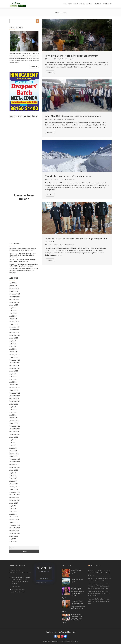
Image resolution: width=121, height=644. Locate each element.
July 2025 (13, 308)
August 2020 (14, 470)
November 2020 (15, 462)
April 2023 (13, 382)
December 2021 (15, 426)
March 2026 (13, 286)
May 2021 (13, 445)
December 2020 (15, 459)
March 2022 (13, 418)
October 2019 (14, 497)
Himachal (82, 4)
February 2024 (14, 354)
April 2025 (13, 316)
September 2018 (15, 533)
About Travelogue (77, 579)
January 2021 (14, 456)
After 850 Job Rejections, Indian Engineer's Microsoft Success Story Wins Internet (99, 594)
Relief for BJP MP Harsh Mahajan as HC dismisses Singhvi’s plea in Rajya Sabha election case (23, 255)
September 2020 (15, 467)
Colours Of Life (107, 4)
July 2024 (13, 341)
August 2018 (14, 536)
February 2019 (14, 519)
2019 (61, 13)
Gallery (76, 4)
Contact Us (90, 4)
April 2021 (13, 448)
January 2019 (14, 522)
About (70, 4)
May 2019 (13, 511)
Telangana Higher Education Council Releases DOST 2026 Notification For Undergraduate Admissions (99, 586)
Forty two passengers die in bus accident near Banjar (71, 56)
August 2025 (14, 305)
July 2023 (13, 374)
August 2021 (14, 437)
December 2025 (15, 294)
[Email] (24, 548)
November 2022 (15, 396)
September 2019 (15, 500)
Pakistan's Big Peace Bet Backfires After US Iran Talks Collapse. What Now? (99, 601)
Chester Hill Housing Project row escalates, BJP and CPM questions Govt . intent (23, 265)
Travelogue (98, 4)
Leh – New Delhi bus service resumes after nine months (73, 116)
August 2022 (14, 404)
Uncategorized (70, 59)
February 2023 (14, 387)
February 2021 (14, 453)
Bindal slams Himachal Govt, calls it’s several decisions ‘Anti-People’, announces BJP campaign (24, 270)
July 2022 (13, 407)
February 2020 (14, 486)
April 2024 (13, 349)
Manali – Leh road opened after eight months (68, 176)
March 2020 (13, 484)
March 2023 (13, 385)
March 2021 (13, 451)
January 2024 (14, 357)
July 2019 (13, 506)
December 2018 (15, 525)
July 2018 (13, 539)
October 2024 (14, 332)
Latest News (95, 565)
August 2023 (14, 371)
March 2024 (13, 352)
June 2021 (13, 442)
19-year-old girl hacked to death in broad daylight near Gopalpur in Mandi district (23, 250)
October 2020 (14, 464)
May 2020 (13, 478)
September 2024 (15, 335)
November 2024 (15, 330)
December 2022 (15, 393)
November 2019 (15, 495)
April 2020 (13, 481)
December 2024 (15, 327)
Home (65, 4)
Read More (50, 72)
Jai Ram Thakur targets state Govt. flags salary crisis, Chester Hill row (22, 260)
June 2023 (13, 376)
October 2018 (14, 530)
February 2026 (14, 288)
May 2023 (13, 379)
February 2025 (14, 321)
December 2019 (15, 492)
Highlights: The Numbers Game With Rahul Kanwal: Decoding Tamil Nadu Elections (99, 573)
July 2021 (13, 440)
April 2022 (13, 415)
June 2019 (13, 508)
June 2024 (13, 343)
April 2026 (13, 283)
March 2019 (13, 517)
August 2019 (14, 503)
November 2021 (15, 429)
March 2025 (13, 319)
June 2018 (13, 541)
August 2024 (14, 338)
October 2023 (14, 365)
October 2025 (14, 299)
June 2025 (13, 310)
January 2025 (14, 324)
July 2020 (13, 473)
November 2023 (15, 363)
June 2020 (13, 475)
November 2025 (15, 297)
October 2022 (14, 398)
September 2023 (15, 368)
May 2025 (13, 313)
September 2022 (15, 401)
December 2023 (15, 360)
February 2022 (14, 420)
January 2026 (14, 291)
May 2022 (13, 412)
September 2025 (15, 302)
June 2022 (13, 409)
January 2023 (14, 390)
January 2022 (14, 423)
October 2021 (14, 431)
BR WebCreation (72, 641)
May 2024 (13, 346)
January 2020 (14, 489)
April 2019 (13, 514)
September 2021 (15, 434)
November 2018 (15, 528)
